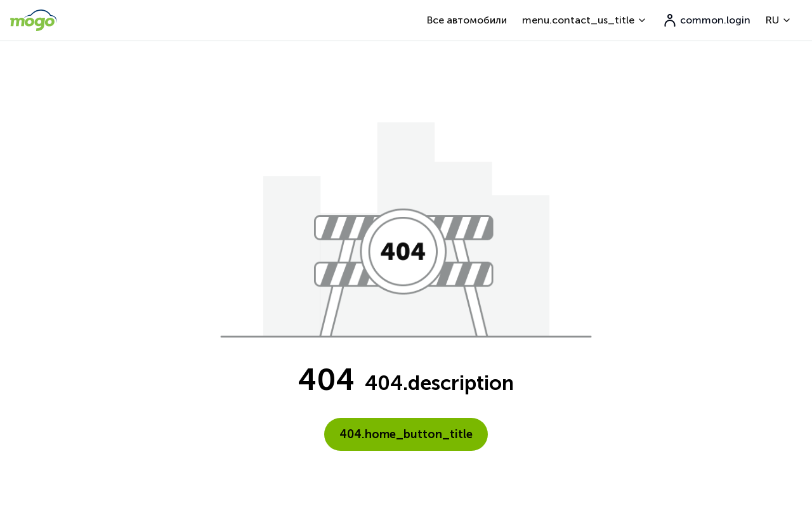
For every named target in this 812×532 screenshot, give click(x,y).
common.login (706, 20)
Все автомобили (467, 20)
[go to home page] (33, 20)
